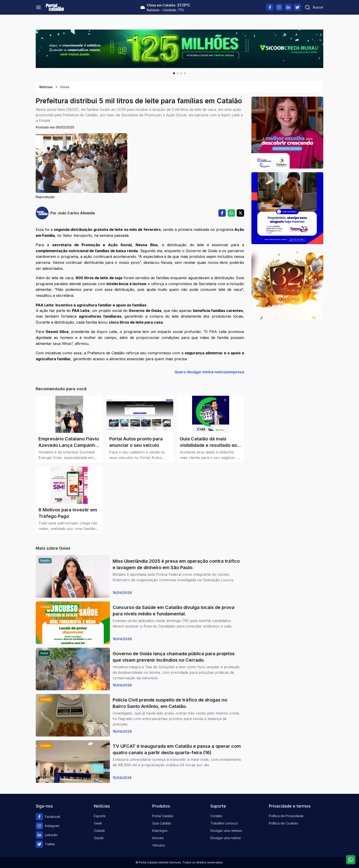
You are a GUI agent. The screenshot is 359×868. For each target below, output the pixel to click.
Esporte (100, 816)
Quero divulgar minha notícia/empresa (209, 372)
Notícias (46, 87)
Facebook (48, 817)
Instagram (48, 826)
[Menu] (38, 7)
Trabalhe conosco (224, 823)
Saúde (99, 838)
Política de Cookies (283, 823)
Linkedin (47, 835)
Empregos (160, 831)
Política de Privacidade (286, 816)
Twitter (45, 844)
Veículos (159, 845)
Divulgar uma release (226, 831)
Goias (65, 87)
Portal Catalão (163, 816)
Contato (216, 816)
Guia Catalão (162, 823)
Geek (98, 823)
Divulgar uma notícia (226, 838)
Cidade (99, 831)
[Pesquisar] (314, 7)
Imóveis (158, 838)
